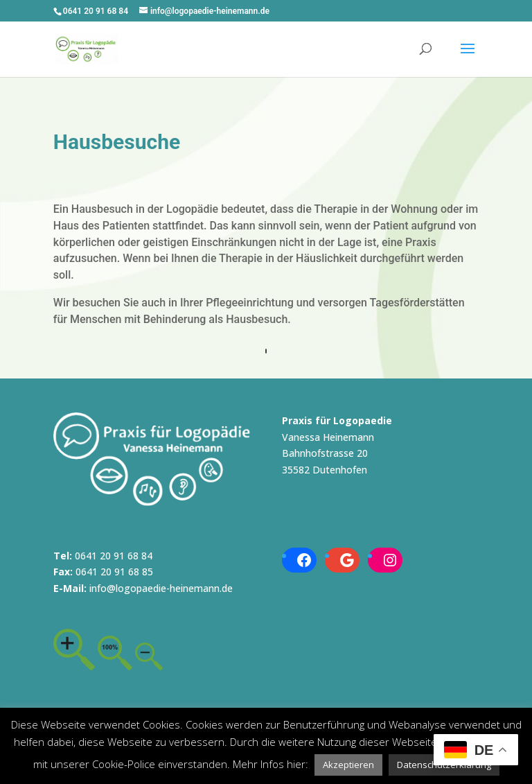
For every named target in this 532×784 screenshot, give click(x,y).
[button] (348, 765)
